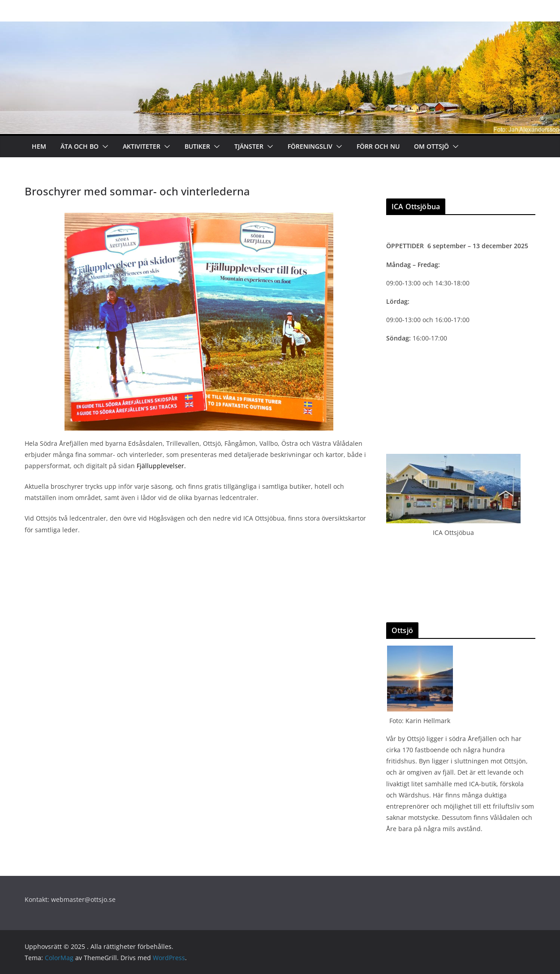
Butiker (197, 146)
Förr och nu (378, 146)
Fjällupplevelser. (161, 466)
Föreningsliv (310, 146)
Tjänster (249, 146)
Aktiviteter (142, 146)
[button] (103, 147)
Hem (39, 146)
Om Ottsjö (431, 146)
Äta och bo (80, 146)
